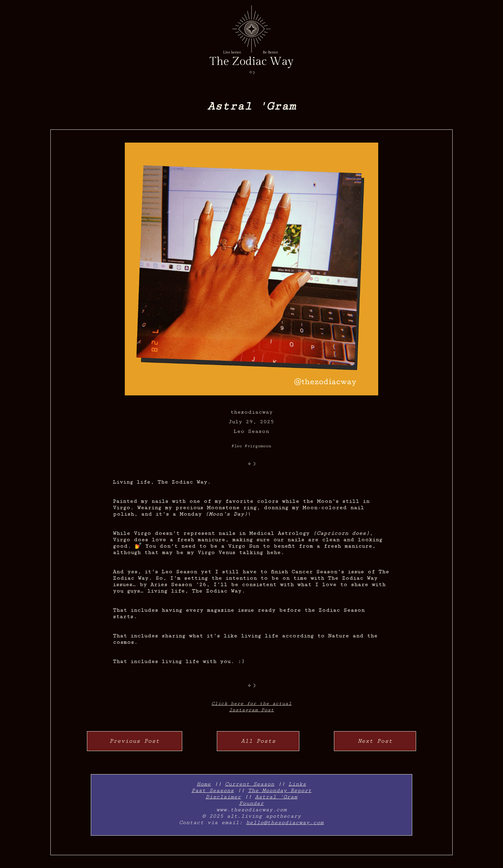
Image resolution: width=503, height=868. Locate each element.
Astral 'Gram (276, 797)
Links (297, 784)
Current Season (250, 784)
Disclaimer (223, 797)
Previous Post (134, 741)
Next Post (375, 741)
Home (204, 784)
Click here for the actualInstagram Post (251, 707)
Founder (251, 803)
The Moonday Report (280, 790)
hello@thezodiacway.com (285, 823)
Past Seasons (213, 790)
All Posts (258, 741)
